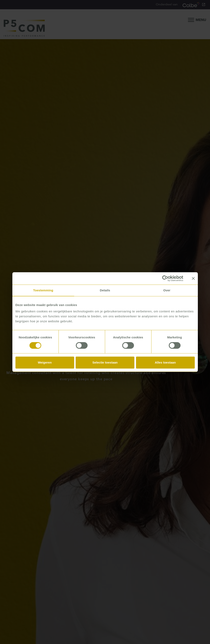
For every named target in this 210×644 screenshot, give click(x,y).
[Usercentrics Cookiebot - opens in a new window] (165, 278)
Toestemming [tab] (43, 290)
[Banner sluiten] (193, 278)
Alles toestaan (165, 362)
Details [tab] (105, 290)
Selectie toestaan (105, 362)
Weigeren (45, 362)
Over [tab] (167, 290)
